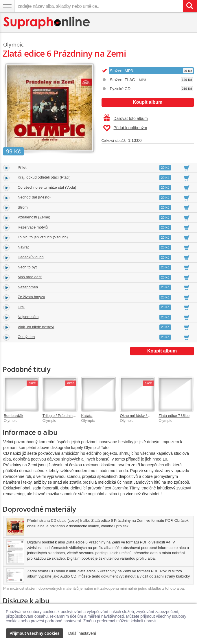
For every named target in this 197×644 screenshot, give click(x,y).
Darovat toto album (126, 118)
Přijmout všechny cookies (35, 633)
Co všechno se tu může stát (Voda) (47, 187)
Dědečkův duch (31, 257)
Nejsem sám (28, 317)
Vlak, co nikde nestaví (36, 327)
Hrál (21, 307)
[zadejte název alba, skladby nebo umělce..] (99, 6)
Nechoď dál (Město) (34, 197)
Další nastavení (82, 633)
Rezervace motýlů (33, 227)
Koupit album (148, 102)
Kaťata (87, 416)
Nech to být (27, 267)
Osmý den (26, 337)
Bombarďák (13, 416)
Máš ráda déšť (30, 277)
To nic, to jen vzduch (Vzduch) (43, 237)
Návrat (23, 247)
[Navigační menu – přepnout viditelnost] (7, 6)
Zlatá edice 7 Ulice (174, 416)
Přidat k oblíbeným (125, 128)
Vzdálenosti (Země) (34, 217)
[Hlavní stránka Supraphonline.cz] (47, 23)
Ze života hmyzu (31, 297)
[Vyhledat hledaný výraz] (190, 6)
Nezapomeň (28, 287)
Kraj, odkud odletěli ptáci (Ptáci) (44, 177)
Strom (23, 207)
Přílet (22, 167)
